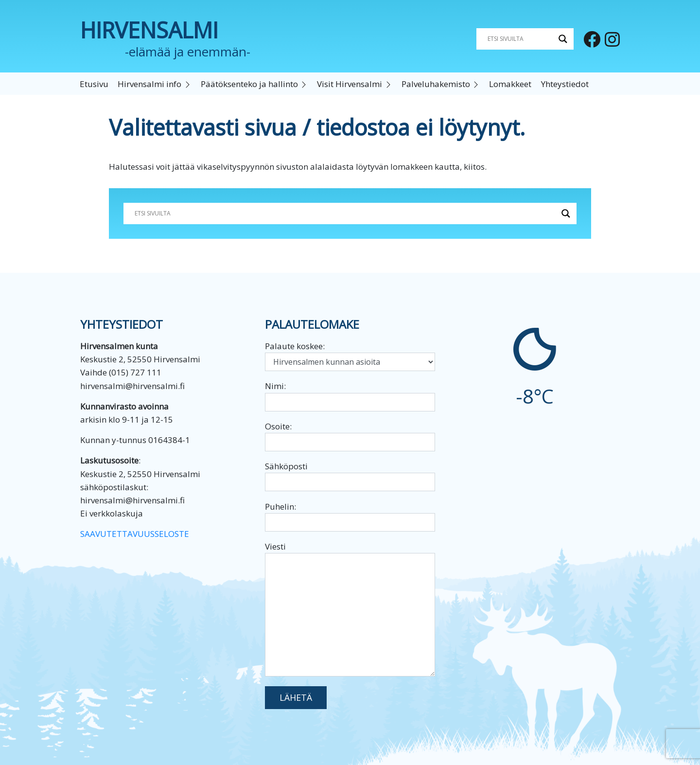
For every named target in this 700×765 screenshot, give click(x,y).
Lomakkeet (510, 84)
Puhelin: (350, 516)
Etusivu (94, 84)
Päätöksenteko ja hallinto (249, 84)
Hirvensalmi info (149, 84)
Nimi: (350, 396)
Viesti (350, 609)
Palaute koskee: (350, 356)
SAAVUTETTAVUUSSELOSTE (135, 534)
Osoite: (350, 436)
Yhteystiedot (565, 84)
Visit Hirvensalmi (350, 84)
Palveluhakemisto (436, 84)
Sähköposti (350, 476)
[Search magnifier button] (563, 39)
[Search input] (521, 39)
